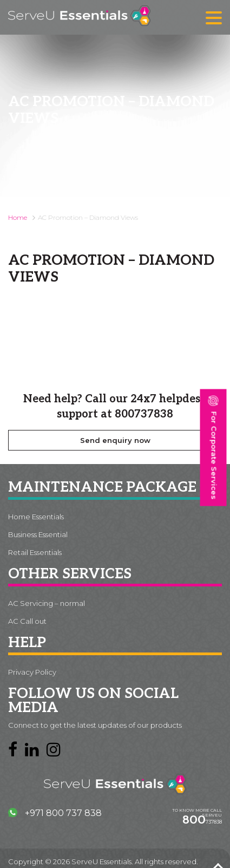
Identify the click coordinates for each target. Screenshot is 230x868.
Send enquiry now (115, 440)
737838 (202, 820)
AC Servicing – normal (47, 603)
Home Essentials (36, 517)
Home (18, 217)
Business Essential (38, 535)
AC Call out (27, 621)
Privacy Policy (32, 672)
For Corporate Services (213, 447)
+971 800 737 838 (55, 813)
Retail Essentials (35, 553)
